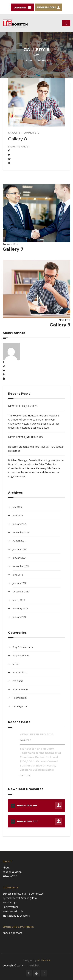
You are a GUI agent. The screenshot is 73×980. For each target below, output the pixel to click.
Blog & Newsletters (23, 647)
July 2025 (17, 507)
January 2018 (19, 583)
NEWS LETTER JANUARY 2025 (25, 437)
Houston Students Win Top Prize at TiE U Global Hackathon (36, 449)
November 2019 (21, 566)
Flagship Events (21, 656)
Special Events (20, 689)
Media (16, 664)
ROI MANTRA (43, 960)
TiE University (20, 698)
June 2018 (18, 575)
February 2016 (20, 608)
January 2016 (19, 617)
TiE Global (33, 965)
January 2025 (19, 524)
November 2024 (21, 532)
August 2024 (19, 541)
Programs (18, 681)
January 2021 (19, 558)
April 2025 (18, 515)
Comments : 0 (31, 133)
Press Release (20, 672)
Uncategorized (20, 706)
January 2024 (19, 549)
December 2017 (21, 592)
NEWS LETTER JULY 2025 (23, 406)
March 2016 (19, 600)
